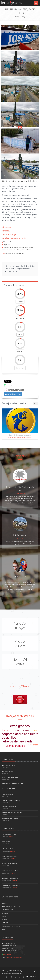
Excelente (20, 302)
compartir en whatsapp (12, 386)
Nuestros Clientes (20, 686)
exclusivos (22, 730)
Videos (4, 929)
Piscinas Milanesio (9, 242)
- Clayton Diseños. (20, 494)
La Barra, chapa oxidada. (9, 864)
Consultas (32, 977)
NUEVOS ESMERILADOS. (10, 777)
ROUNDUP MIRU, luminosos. (11, 885)
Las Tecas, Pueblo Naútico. (10, 878)
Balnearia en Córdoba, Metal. (11, 849)
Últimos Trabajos (9, 828)
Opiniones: (20, 456)
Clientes (20, 646)
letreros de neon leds (17, 741)
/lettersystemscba (14, 390)
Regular (20, 351)
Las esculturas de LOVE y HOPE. (12, 812)
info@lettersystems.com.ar (14, 958)
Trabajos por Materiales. (20, 716)
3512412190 (6, 954)
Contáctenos (7, 937)
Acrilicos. (6, 231)
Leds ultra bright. (10, 234)
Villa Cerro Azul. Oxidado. (9, 834)
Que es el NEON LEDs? (9, 789)
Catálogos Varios (8, 910)
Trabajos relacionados (14, 403)
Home (17, 17)
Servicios (5, 913)
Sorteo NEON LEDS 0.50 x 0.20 (11, 907)
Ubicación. (6, 227)
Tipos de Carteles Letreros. (10, 818)
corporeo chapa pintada (11, 248)
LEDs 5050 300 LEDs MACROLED (12, 783)
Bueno (20, 335)
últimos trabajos (26, 250)
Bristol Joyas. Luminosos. (9, 856)
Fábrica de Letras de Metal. (11, 926)
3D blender (33, 745)
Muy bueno (20, 318)
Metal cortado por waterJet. (14, 238)
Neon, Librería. (6, 842)
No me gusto (20, 368)
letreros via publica (14, 250)
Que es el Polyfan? (7, 771)
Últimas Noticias (9, 759)
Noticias (4, 920)
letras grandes (23, 248)
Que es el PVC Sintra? (9, 765)
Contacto (5, 923)
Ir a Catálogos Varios (13, 394)
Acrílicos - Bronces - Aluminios (11, 801)
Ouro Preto (20, 539)
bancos (6, 730)
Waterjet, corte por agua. (9, 807)
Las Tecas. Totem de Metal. (10, 871)
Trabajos (24, 17)
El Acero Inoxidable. (8, 795)
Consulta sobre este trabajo (13, 253)
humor (35, 730)
